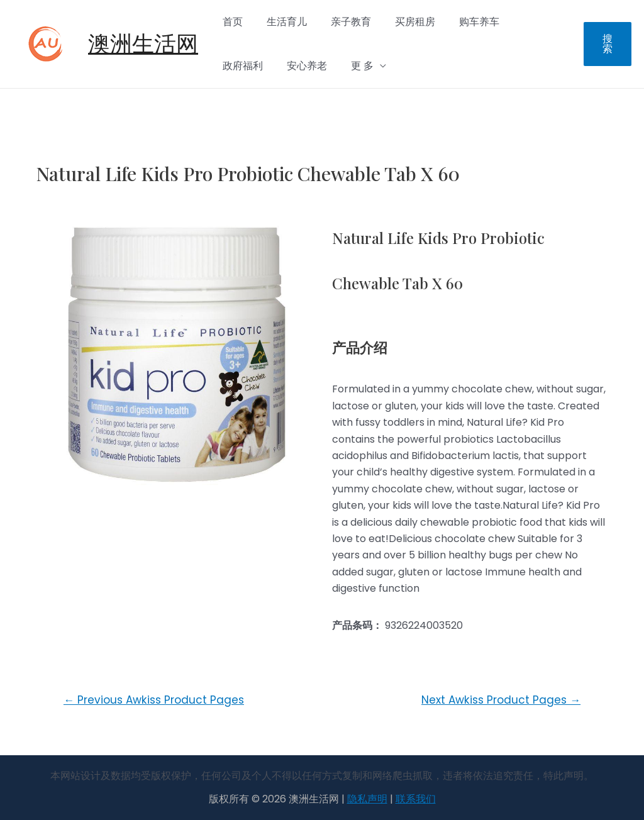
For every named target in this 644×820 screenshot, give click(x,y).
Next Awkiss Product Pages (501, 700)
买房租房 (402, 22)
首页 (231, 22)
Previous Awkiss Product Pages (154, 700)
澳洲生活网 (143, 44)
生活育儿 (281, 22)
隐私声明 (367, 799)
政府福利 (523, 22)
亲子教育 (341, 22)
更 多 (292, 66)
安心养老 (241, 66)
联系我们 (416, 799)
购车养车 (462, 22)
